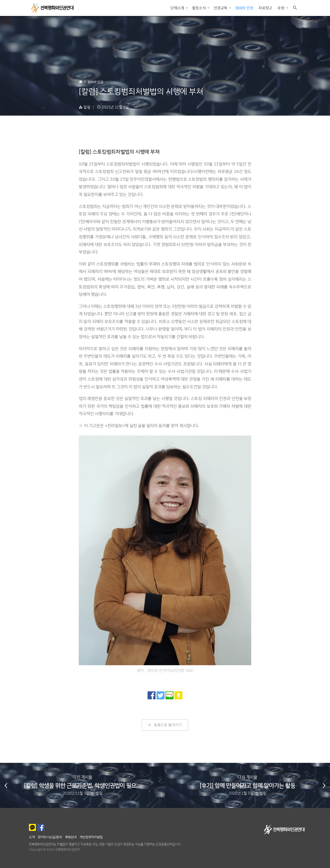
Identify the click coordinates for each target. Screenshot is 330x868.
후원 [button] (281, 8)
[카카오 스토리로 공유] (178, 695)
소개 (32, 837)
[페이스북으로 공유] (152, 695)
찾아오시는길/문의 (50, 837)
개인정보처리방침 (91, 837)
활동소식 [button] (199, 8)
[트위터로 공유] (161, 695)
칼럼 (87, 107)
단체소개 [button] (178, 8)
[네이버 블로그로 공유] (169, 695)
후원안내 (71, 837)
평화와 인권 (244, 8)
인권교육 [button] (221, 8)
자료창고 (265, 8)
